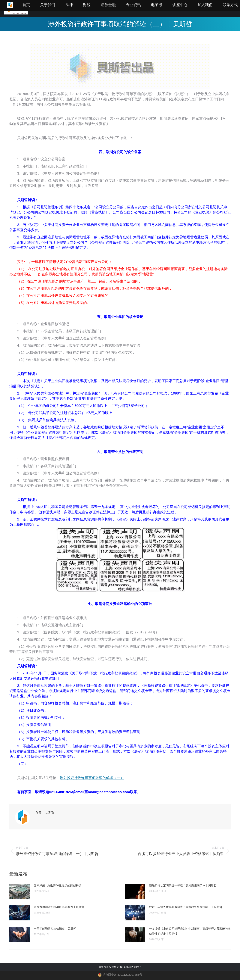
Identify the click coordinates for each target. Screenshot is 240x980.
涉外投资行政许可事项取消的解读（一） (92, 778)
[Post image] (20, 891)
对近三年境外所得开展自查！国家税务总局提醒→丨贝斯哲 (186, 907)
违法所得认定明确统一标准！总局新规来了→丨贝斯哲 (183, 885)
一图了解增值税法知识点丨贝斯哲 (55, 929)
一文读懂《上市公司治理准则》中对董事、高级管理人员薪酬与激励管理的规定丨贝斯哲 (190, 931)
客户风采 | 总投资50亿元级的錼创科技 (58, 885)
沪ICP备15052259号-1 (129, 967)
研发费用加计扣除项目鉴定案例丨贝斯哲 (59, 907)
